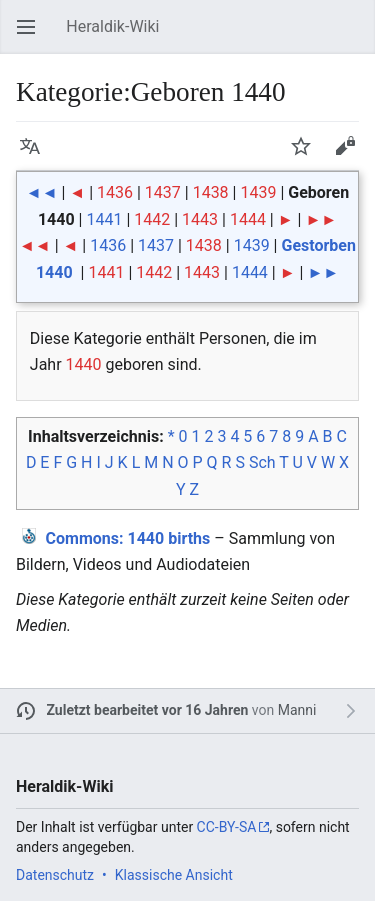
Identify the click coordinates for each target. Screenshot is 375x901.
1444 (248, 219)
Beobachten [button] (307, 155)
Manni (297, 710)
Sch (262, 462)
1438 (211, 192)
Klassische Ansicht (174, 875)
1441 (104, 219)
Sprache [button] (36, 155)
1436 (115, 192)
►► (321, 219)
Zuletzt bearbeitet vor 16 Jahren (148, 710)
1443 (200, 219)
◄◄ (42, 192)
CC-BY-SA (227, 827)
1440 (84, 364)
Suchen (355, 36)
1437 (163, 192)
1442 (152, 219)
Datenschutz (55, 875)
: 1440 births (128, 538)
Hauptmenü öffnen (32, 36)
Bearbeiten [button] (351, 155)
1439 (258, 192)
